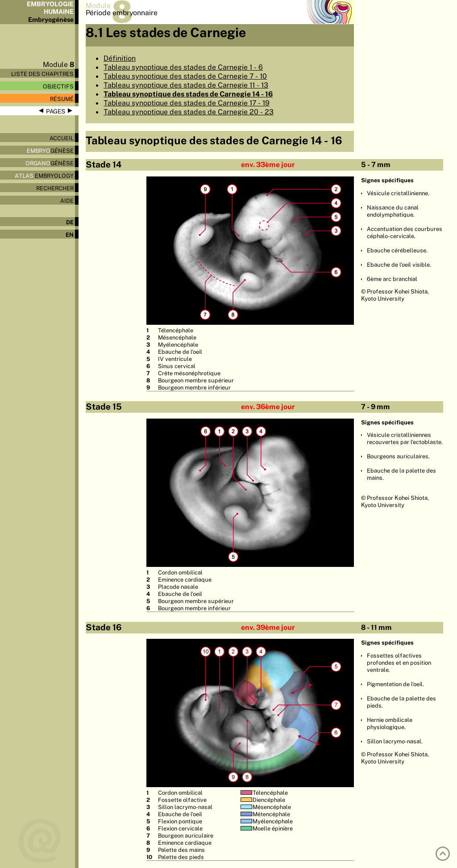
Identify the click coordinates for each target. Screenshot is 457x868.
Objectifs (58, 86)
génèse (50, 151)
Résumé (62, 99)
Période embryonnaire (122, 13)
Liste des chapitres (42, 74)
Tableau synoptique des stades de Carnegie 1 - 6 (183, 67)
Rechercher (55, 188)
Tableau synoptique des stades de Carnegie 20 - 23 (189, 112)
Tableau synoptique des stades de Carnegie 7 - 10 (185, 76)
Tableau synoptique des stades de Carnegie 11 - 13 (186, 85)
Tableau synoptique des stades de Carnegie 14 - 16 (188, 94)
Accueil (62, 138)
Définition (120, 58)
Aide (67, 201)
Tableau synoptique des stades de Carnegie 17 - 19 (187, 103)
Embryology (44, 176)
